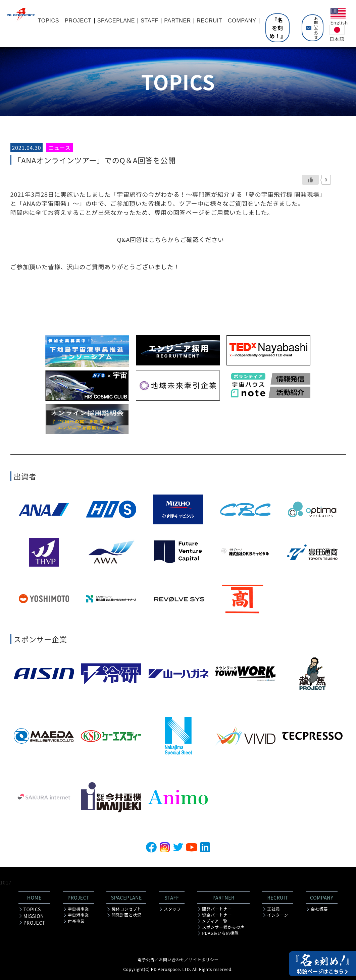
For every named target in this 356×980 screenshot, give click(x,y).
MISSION (34, 916)
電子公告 (146, 959)
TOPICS (32, 909)
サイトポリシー (204, 959)
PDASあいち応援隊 (220, 933)
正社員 (273, 909)
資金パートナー (217, 915)
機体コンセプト (126, 909)
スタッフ (172, 909)
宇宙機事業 (79, 909)
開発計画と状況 (126, 915)
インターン (278, 915)
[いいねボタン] (310, 180)
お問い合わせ (316, 28)
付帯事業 (76, 921)
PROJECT (34, 923)
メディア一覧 (215, 921)
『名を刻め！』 (278, 28)
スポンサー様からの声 (223, 927)
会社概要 (319, 909)
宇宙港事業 (79, 915)
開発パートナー (217, 909)
